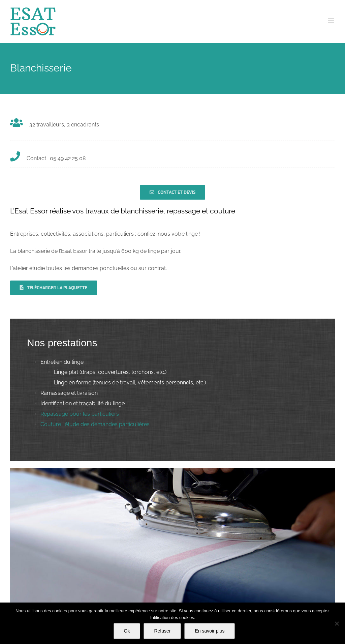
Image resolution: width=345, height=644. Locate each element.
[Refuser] (337, 623)
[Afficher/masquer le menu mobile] (331, 20)
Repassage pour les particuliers (80, 414)
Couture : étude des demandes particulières (95, 424)
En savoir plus (210, 631)
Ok (127, 631)
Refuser (162, 631)
